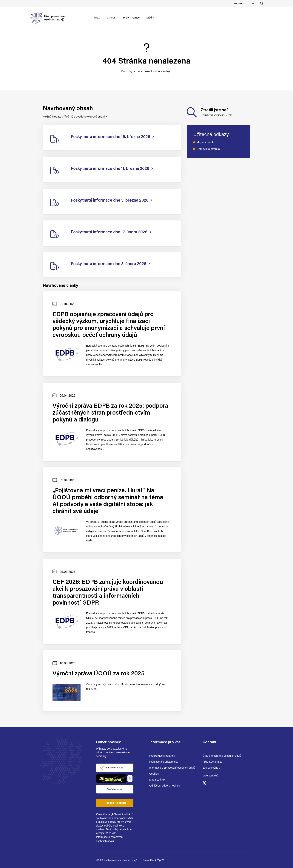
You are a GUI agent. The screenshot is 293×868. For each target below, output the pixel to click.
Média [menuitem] (150, 17)
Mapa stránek (205, 142)
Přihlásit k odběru (115, 803)
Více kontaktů (211, 776)
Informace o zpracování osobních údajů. (110, 839)
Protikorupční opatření (162, 756)
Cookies (154, 774)
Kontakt (238, 3)
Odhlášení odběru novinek (165, 786)
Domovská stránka (208, 149)
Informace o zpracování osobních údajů (172, 768)
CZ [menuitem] (252, 4)
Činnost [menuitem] (112, 17)
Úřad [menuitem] (97, 17)
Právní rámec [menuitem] (131, 17)
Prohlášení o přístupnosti (164, 762)
